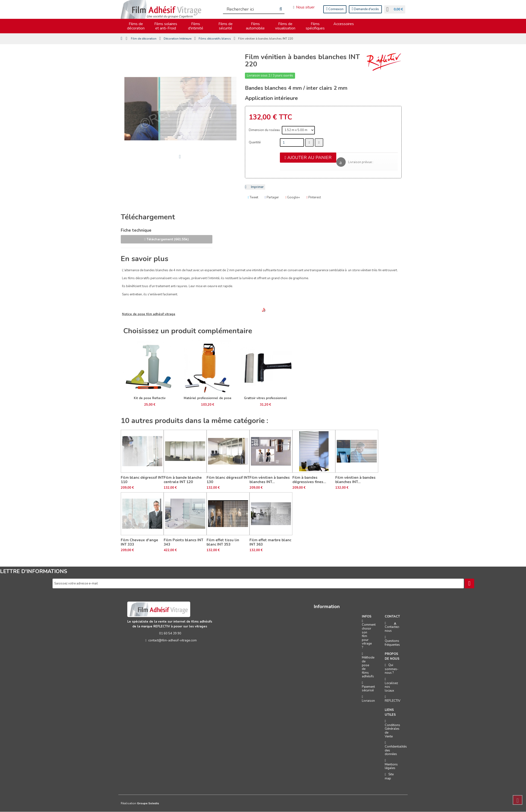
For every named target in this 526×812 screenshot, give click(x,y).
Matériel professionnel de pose (208, 398)
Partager (272, 198)
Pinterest (314, 198)
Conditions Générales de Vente (392, 731)
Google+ (293, 198)
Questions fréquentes (392, 643)
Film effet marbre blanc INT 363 (270, 542)
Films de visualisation (285, 26)
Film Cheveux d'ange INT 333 (139, 542)
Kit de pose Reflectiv (150, 398)
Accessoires (344, 24)
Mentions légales (391, 767)
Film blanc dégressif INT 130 (228, 480)
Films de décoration (136, 26)
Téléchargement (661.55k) (167, 239)
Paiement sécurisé (368, 689)
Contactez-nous (392, 629)
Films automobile (255, 26)
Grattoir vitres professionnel (265, 398)
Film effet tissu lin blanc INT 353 (223, 542)
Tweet (253, 198)
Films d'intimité (196, 26)
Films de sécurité (226, 26)
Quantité (255, 143)
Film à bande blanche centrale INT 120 (183, 480)
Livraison (368, 701)
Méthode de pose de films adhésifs (368, 667)
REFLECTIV (393, 701)
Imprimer (257, 187)
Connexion (334, 9)
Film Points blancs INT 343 (183, 542)
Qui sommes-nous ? (392, 669)
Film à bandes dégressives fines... (309, 480)
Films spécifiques (315, 26)
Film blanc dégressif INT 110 (142, 480)
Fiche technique (136, 231)
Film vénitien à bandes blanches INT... (270, 480)
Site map (389, 777)
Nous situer (303, 7)
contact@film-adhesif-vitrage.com (170, 641)
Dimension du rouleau (265, 130)
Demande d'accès (365, 9)
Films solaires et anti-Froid (166, 26)
